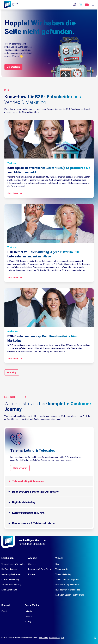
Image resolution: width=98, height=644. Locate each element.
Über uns (32, 564)
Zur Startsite (13, 67)
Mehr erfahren (20, 468)
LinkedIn (28, 611)
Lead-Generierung (9, 590)
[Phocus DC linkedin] (81, 5)
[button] (75, 5)
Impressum (43, 638)
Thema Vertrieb (62, 569)
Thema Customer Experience (68, 580)
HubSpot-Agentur (9, 569)
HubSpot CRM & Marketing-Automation (36, 492)
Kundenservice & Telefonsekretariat (34, 523)
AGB (63, 638)
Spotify (28, 622)
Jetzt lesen (13, 193)
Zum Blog (12, 373)
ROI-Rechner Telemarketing (68, 590)
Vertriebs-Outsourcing (11, 585)
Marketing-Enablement (11, 574)
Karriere (32, 574)
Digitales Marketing (24, 502)
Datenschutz (54, 638)
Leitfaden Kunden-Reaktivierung (70, 595)
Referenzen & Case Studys (40, 569)
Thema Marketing (63, 574)
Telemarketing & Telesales (28, 481)
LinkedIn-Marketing (10, 580)
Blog (57, 564)
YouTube (28, 616)
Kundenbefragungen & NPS (28, 513)
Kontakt (5, 611)
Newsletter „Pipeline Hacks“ (68, 585)
